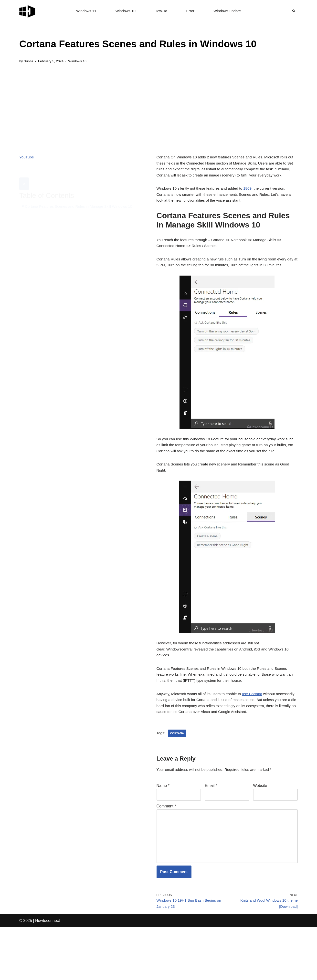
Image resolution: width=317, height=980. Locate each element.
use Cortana (257, 729)
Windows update (229, 11)
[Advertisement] (138, 106)
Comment (166, 852)
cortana (178, 777)
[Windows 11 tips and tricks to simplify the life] (28, 11)
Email (211, 830)
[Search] (294, 11)
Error (191, 11)
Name (163, 830)
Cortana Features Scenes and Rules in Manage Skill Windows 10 (82, 195)
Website (260, 830)
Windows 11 (84, 11)
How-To (161, 11)
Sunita (29, 62)
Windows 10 (125, 11)
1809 (253, 199)
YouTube (27, 158)
